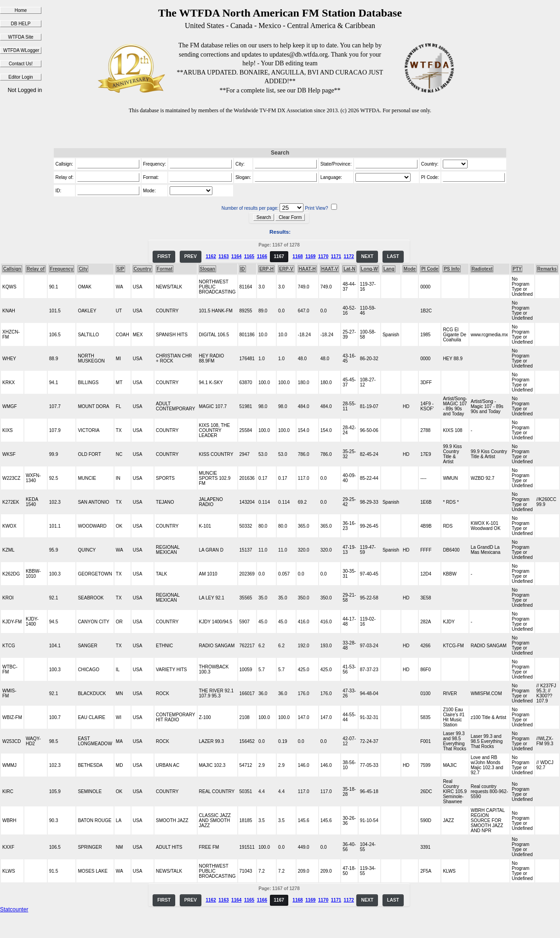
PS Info (451, 269)
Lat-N (349, 269)
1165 (249, 256)
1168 (297, 256)
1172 (349, 256)
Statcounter (14, 909)
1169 (310, 256)
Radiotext (482, 269)
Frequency (62, 269)
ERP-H (266, 269)
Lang (389, 269)
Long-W (369, 269)
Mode (410, 269)
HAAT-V (330, 269)
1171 (336, 256)
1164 (236, 256)
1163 (223, 256)
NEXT (367, 256)
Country (143, 269)
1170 (323, 256)
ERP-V (286, 269)
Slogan (208, 269)
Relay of (36, 269)
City (83, 269)
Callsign (12, 269)
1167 (279, 256)
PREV (191, 256)
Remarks (547, 269)
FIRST (164, 256)
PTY (517, 269)
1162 (211, 256)
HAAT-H (307, 269)
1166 (262, 256)
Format (165, 269)
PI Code (430, 269)
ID (243, 269)
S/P (120, 269)
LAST (393, 256)
